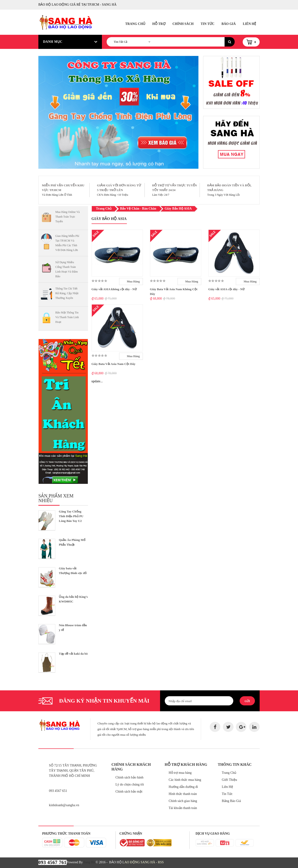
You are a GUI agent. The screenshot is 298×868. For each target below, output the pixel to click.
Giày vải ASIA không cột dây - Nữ (114, 289)
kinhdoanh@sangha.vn (64, 805)
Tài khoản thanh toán (183, 808)
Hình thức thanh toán (183, 794)
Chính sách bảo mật (129, 792)
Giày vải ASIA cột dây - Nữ (226, 289)
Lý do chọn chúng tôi (130, 784)
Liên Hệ (249, 24)
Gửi (247, 701)
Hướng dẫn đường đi (183, 787)
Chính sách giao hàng (183, 801)
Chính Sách (183, 24)
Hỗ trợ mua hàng (180, 773)
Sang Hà (89, 862)
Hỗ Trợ (159, 24)
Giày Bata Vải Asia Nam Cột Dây (114, 364)
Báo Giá (229, 24)
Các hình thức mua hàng (185, 780)
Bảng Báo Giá (231, 801)
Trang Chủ (135, 24)
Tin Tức (207, 24)
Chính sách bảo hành (130, 777)
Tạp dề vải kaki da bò (73, 654)
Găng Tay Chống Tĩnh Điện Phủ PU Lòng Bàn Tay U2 (71, 516)
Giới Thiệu (229, 780)
